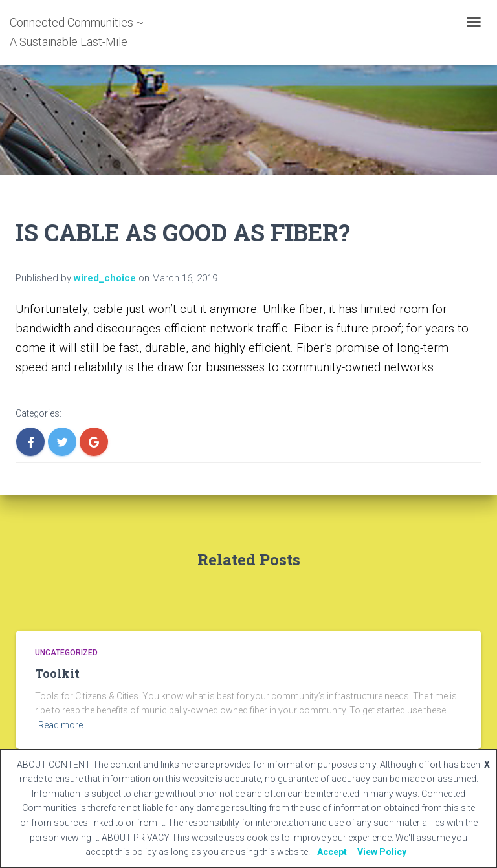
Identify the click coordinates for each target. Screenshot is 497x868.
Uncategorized (66, 653)
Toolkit (57, 673)
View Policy (382, 852)
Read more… (63, 725)
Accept (332, 852)
